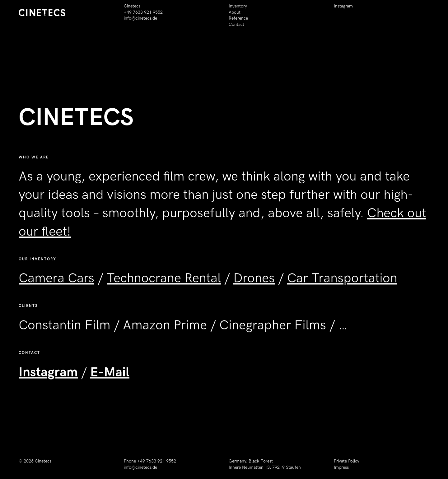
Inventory (238, 6)
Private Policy (347, 461)
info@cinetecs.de (140, 18)
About (235, 12)
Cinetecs (43, 461)
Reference (238, 18)
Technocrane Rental (164, 283)
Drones (254, 283)
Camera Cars (56, 283)
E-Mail (110, 376)
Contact (236, 24)
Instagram (343, 6)
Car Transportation (342, 283)
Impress (341, 467)
